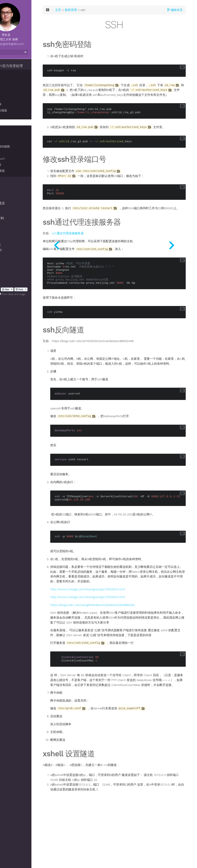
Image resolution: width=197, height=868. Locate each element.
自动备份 (12, 116)
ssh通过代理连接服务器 (100, 251)
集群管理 (10, 73)
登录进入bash (15, 159)
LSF (9, 135)
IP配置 (11, 153)
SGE (9, 128)
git (5, 188)
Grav (33, 294)
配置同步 (12, 92)
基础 (9, 80)
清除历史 (11, 276)
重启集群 (12, 98)
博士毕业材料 (13, 218)
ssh (9, 122)
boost (7, 196)
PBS (9, 141)
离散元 (8, 181)
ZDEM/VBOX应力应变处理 (22, 66)
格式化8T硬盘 (15, 171)
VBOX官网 (11, 245)
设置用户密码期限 (18, 147)
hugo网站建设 (14, 203)
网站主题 (11, 255)
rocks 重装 (14, 165)
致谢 (8, 261)
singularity (11, 226)
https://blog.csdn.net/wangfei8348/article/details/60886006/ (124, 638)
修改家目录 (14, 104)
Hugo (45, 294)
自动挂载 (12, 86)
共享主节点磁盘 (16, 110)
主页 (90, 14)
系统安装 (10, 211)
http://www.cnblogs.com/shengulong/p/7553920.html (119, 622)
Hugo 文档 (12, 250)
